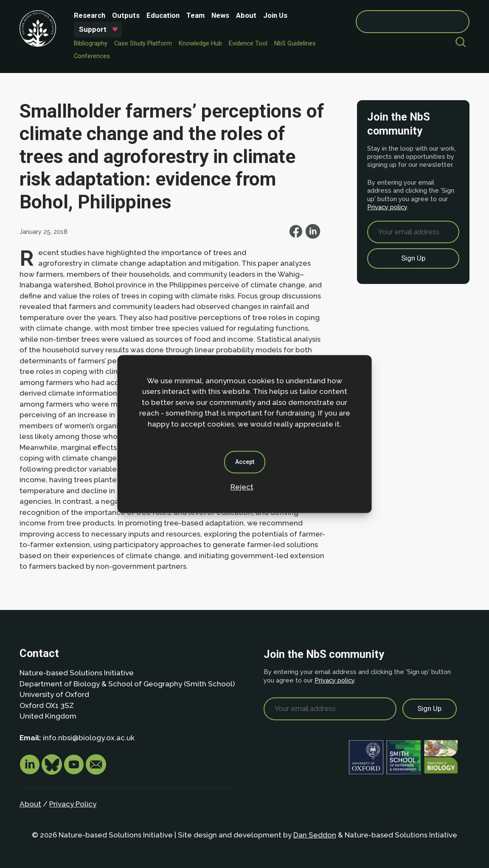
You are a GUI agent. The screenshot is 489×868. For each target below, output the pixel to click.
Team (195, 15)
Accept (245, 462)
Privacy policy (387, 207)
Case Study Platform (143, 43)
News (220, 15)
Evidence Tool (248, 43)
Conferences (92, 56)
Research (90, 15)
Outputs (126, 15)
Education (163, 15)
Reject (242, 487)
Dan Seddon (315, 835)
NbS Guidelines (295, 43)
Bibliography (91, 43)
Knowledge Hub (200, 43)
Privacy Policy (73, 804)
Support (93, 29)
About (246, 15)
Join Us (275, 15)
